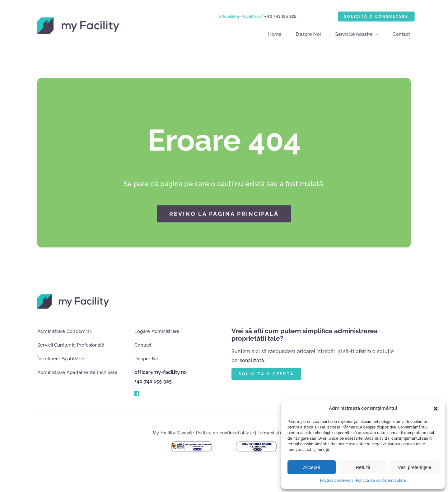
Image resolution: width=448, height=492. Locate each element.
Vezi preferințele (415, 467)
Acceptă (312, 467)
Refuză (363, 467)
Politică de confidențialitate (381, 480)
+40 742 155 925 (281, 16)
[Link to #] (137, 394)
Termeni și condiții (277, 433)
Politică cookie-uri (336, 480)
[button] (436, 409)
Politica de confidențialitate (225, 433)
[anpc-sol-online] (256, 444)
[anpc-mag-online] (192, 444)
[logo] (77, 20)
